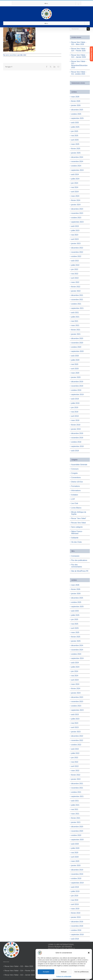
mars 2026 (75, 97)
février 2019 (76, 425)
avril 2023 (75, 239)
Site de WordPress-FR (80, 571)
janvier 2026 (76, 105)
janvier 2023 (76, 243)
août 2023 (75, 226)
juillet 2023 (75, 231)
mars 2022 (75, 282)
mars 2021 (75, 325)
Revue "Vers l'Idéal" (79, 518)
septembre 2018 (77, 446)
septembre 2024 (77, 170)
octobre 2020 (76, 347)
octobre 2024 (76, 166)
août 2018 (75, 451)
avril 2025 (75, 140)
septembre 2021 (77, 308)
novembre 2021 (77, 300)
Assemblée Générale (79, 465)
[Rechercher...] (78, 29)
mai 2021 (75, 321)
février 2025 (76, 149)
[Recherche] (88, 29)
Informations (76, 490)
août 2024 (75, 174)
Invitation (75, 495)
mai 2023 (75, 235)
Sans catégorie (77, 527)
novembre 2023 (77, 213)
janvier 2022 (76, 291)
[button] (89, 953)
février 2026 (76, 101)
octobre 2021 (76, 304)
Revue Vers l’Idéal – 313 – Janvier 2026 (20, 975)
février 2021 (76, 330)
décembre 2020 (77, 338)
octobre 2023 (76, 218)
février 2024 (76, 200)
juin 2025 (75, 131)
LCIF (73, 499)
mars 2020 (75, 373)
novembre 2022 (77, 252)
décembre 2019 (77, 382)
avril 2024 (75, 192)
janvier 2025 (76, 153)
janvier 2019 (76, 429)
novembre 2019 (77, 386)
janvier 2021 (76, 334)
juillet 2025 (75, 127)
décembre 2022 (77, 248)
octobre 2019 (76, 390)
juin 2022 (75, 269)
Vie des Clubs (76, 542)
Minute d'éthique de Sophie (79, 513)
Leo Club (75, 503)
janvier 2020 (76, 377)
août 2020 (75, 356)
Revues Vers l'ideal (78, 523)
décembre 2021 (77, 295)
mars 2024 (75, 196)
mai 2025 (75, 136)
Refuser (64, 972)
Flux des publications (79, 560)
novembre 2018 (77, 438)
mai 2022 (75, 274)
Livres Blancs (76, 508)
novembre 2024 (77, 161)
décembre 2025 (77, 110)
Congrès (74, 473)
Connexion (75, 556)
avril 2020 (75, 369)
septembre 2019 (77, 394)
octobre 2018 (76, 442)
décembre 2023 (77, 209)
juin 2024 (75, 183)
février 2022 (76, 287)
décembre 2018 (77, 433)
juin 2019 (75, 407)
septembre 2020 (77, 351)
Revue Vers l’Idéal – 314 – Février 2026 (20, 971)
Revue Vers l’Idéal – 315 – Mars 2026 (19, 966)
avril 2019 (75, 416)
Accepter (46, 972)
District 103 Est (77, 482)
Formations (75, 486)
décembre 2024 (77, 157)
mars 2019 (75, 420)
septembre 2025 (77, 118)
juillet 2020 (75, 360)
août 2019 (75, 399)
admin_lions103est (11, 55)
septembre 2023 (77, 222)
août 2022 (75, 261)
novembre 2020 (77, 343)
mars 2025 (75, 144)
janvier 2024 (76, 205)
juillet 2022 (75, 265)
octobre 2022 (76, 256)
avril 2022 (75, 278)
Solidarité (75, 538)
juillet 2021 (75, 317)
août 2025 (75, 123)
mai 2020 (75, 364)
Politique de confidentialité (64, 976)
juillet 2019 (75, 403)
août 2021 (75, 313)
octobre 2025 (76, 114)
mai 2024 (75, 187)
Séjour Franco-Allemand (77, 532)
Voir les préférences (81, 972)
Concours (75, 469)
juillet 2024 (75, 179)
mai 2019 (75, 412)
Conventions (76, 477)
